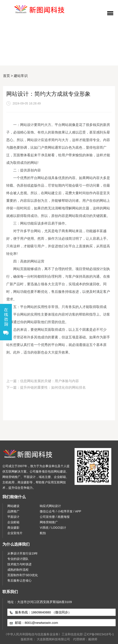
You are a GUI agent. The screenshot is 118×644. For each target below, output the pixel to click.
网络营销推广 (49, 522)
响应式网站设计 (50, 506)
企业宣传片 (15, 533)
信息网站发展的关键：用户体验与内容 (49, 381)
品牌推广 (13, 511)
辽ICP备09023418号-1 (99, 634)
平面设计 (13, 517)
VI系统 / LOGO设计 (53, 528)
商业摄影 (13, 528)
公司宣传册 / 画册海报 (55, 517)
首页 (6, 76)
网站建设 (13, 506)
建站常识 (21, 76)
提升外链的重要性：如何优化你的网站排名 (53, 387)
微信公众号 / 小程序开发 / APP (60, 511)
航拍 (43, 533)
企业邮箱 (13, 522)
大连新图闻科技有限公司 (53, 639)
